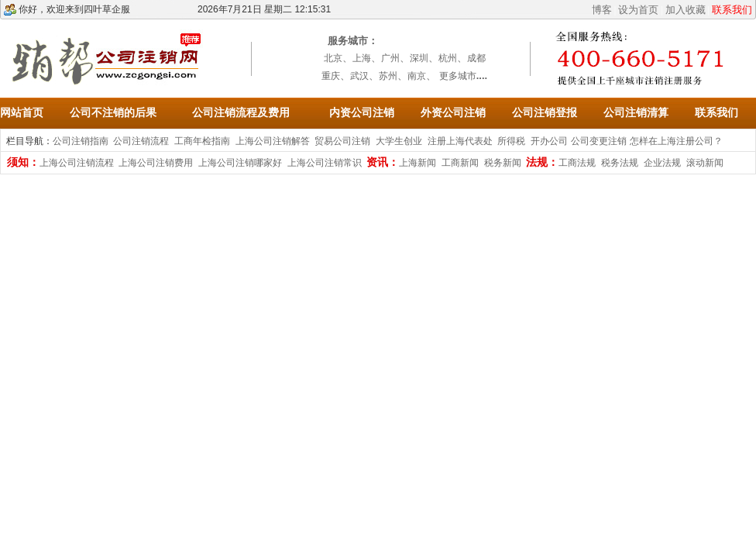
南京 (417, 76)
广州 (390, 58)
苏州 (388, 76)
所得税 (511, 141)
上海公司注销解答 (273, 141)
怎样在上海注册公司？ (676, 141)
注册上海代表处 (460, 141)
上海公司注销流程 (77, 163)
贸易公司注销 (342, 141)
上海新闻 (418, 163)
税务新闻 (503, 163)
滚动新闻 (705, 163)
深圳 (419, 58)
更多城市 (458, 76)
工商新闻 (460, 163)
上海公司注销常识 (325, 163)
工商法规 (577, 163)
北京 (333, 58)
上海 (362, 58)
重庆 (331, 76)
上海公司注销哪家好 (240, 163)
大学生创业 (399, 141)
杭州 (448, 58)
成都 (476, 58)
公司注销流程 (141, 141)
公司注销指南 (81, 141)
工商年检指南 (202, 141)
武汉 (359, 76)
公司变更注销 (599, 141)
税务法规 (620, 163)
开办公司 (549, 141)
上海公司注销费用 (156, 163)
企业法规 (662, 163)
